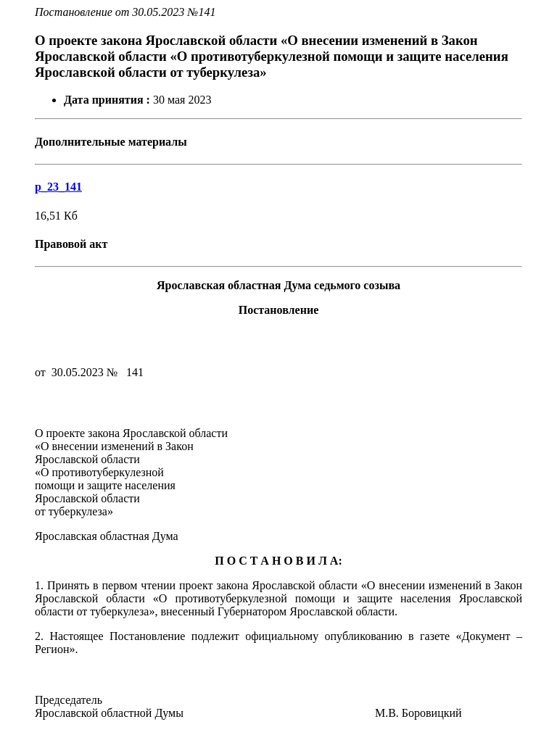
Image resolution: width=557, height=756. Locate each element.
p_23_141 (58, 187)
